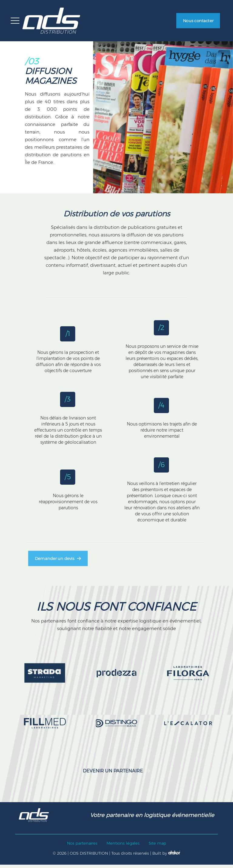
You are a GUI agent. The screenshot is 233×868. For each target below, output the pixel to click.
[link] (45, 677)
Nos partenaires (82, 847)
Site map (157, 847)
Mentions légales (123, 847)
